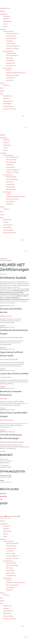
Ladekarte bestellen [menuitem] (8, 616)
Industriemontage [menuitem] (10, 553)
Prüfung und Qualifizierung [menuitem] (13, 556)
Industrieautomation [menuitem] (8, 541)
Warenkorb (6, 99)
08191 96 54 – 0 (6, 466)
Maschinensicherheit (11, 38)
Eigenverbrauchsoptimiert (13, 75)
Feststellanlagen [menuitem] (10, 570)
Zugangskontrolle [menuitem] (10, 573)
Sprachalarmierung (11, 66)
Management (7, 16)
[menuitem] (15, 626)
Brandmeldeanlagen (11, 53)
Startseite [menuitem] (3, 521)
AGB (1, 499)
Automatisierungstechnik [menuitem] (12, 543)
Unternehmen (4, 14)
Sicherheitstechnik (8, 51)
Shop (1, 94)
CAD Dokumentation (11, 36)
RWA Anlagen (10, 58)
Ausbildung (6, 85)
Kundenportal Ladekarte (9, 109)
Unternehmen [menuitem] (4, 524)
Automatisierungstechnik (12, 33)
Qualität (5, 27)
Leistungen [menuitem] (3, 539)
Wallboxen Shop (7, 96)
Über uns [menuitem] (5, 534)
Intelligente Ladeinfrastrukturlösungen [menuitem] (16, 583)
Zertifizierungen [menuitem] (7, 531)
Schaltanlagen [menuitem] (10, 551)
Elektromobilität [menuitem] (7, 578)
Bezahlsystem (10, 80)
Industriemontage (10, 44)
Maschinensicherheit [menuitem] (11, 548)
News (2, 88)
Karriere (2, 83)
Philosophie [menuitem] (6, 529)
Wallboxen (9, 70)
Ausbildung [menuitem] (6, 595)
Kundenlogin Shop (8, 101)
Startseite (3, 11)
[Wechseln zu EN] (17, 128)
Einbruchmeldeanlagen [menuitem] (12, 565)
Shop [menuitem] (1, 604)
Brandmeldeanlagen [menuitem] (11, 563)
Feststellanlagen (10, 61)
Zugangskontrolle (10, 63)
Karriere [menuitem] (2, 593)
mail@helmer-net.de (5, 467)
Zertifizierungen (7, 21)
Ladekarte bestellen (8, 106)
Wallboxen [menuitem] (9, 580)
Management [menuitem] (7, 526)
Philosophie (6, 19)
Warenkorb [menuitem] (6, 608)
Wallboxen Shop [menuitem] (7, 606)
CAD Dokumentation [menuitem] (11, 546)
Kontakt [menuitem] (2, 601)
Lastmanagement (10, 78)
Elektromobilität (7, 68)
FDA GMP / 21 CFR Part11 (12, 49)
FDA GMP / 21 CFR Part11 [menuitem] (12, 558)
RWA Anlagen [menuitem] (10, 568)
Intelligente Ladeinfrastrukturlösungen (16, 73)
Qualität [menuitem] (5, 536)
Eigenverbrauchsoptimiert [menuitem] (13, 585)
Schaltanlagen (10, 41)
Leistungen (3, 29)
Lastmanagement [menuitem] (10, 588)
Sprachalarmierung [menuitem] (11, 575)
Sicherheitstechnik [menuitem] (8, 561)
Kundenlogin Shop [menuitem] (8, 611)
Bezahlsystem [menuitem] (10, 590)
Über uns (5, 24)
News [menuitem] (2, 598)
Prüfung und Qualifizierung (13, 46)
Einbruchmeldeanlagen (12, 56)
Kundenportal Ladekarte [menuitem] (9, 619)
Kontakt (2, 91)
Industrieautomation (8, 31)
